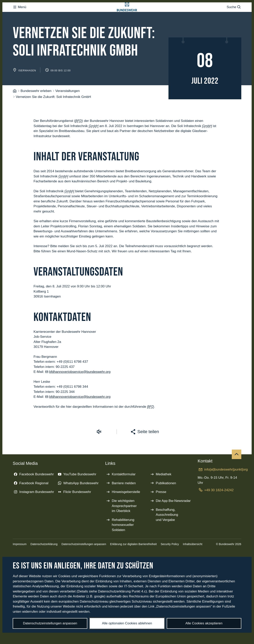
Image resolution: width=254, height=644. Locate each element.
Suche (234, 15)
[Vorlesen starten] (99, 448)
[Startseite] (15, 107)
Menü (19, 15)
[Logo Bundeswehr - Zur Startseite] (127, 15)
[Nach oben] (237, 470)
